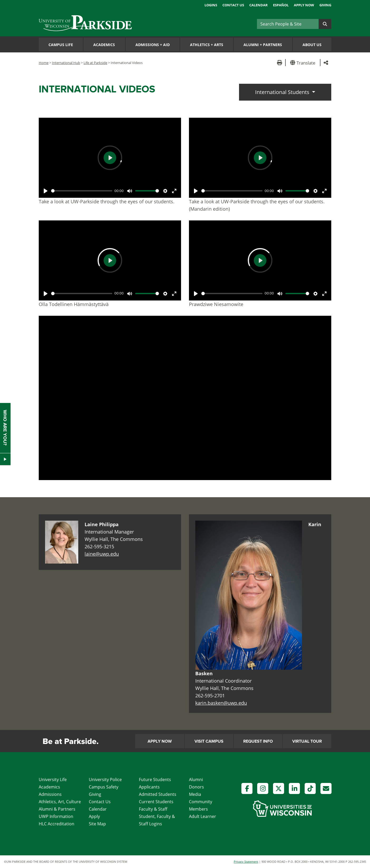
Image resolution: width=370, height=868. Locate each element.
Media (195, 794)
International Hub (66, 63)
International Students (283, 92)
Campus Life (61, 45)
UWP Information (56, 816)
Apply (94, 816)
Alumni (196, 780)
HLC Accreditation (57, 824)
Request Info (258, 741)
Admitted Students (158, 794)
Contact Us (233, 5)
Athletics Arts (207, 45)
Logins (211, 5)
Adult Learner (203, 816)
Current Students (156, 802)
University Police (105, 780)
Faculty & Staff (153, 809)
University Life (53, 780)
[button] (304, 63)
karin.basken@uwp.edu (221, 703)
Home (44, 63)
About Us (312, 45)
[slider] (82, 191)
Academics (104, 45)
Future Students (155, 780)
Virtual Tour (307, 741)
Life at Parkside (95, 63)
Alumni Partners (263, 45)
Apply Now (304, 5)
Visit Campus (209, 741)
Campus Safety (104, 787)
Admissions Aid (153, 45)
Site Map (97, 824)
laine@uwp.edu (102, 554)
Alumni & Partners (57, 809)
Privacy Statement (246, 862)
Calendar (259, 5)
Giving (325, 5)
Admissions (50, 794)
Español (281, 5)
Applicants (149, 787)
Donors (196, 787)
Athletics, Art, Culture (60, 802)
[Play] (46, 191)
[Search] (288, 24)
